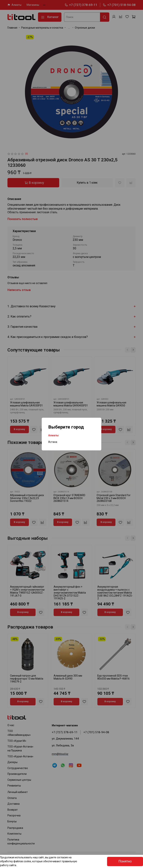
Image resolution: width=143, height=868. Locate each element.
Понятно (125, 861)
